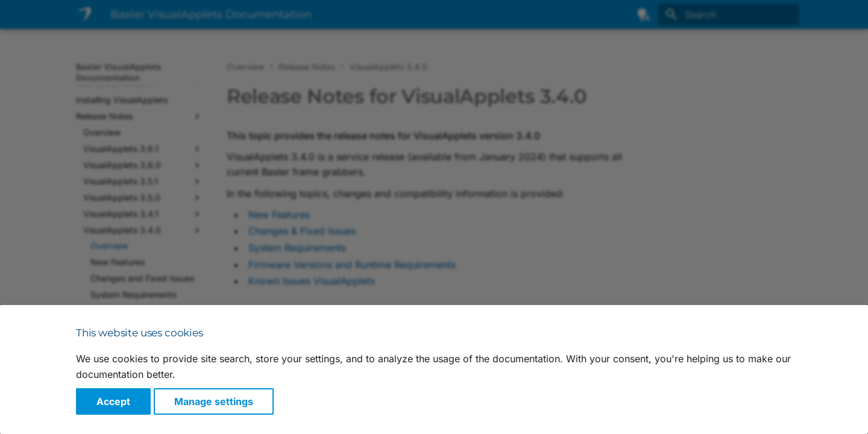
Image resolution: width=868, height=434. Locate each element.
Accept (113, 401)
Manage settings (214, 401)
